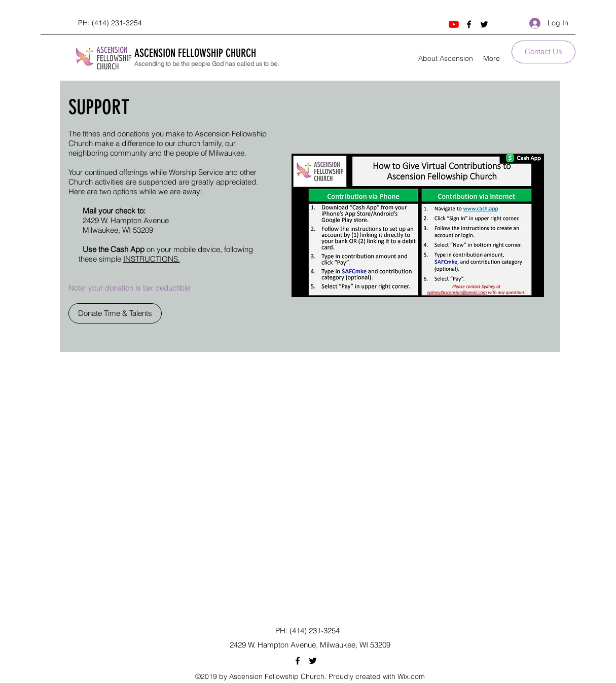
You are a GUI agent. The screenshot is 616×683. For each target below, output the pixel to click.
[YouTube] (454, 24)
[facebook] (469, 24)
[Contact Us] (543, 52)
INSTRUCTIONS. (152, 259)
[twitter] (484, 24)
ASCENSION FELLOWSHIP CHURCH (195, 53)
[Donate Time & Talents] (115, 313)
